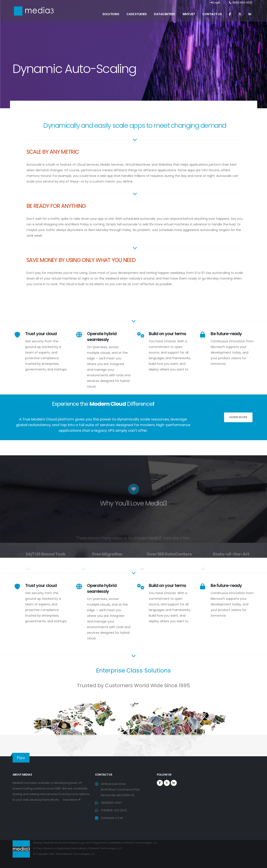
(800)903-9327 (111, 803)
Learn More (238, 417)
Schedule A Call (112, 818)
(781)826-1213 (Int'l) (114, 810)
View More (72, 800)
